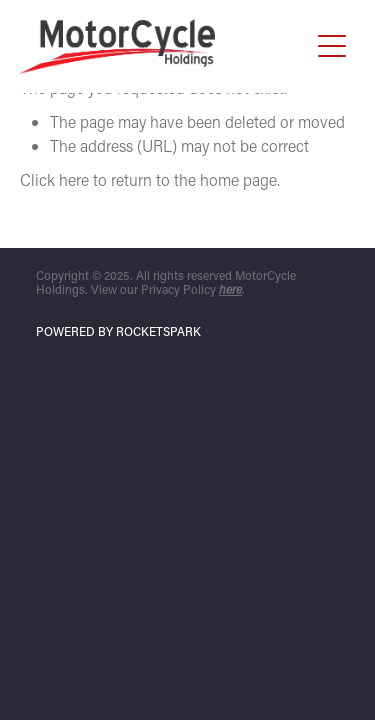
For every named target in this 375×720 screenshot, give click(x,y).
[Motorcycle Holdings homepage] (164, 46)
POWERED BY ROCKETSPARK (118, 331)
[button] (332, 46)
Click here (54, 179)
